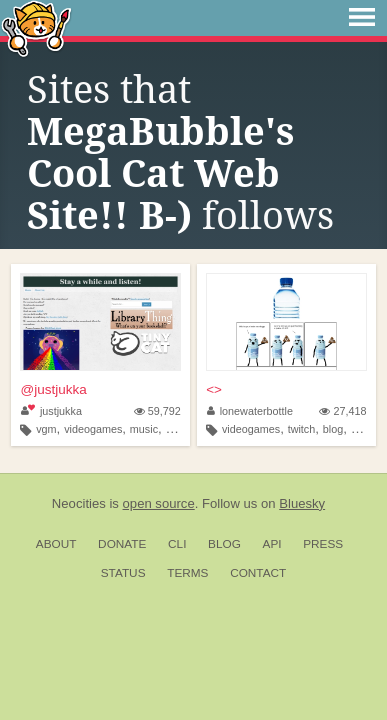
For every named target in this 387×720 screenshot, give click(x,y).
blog (333, 429)
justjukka (51, 411)
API (272, 544)
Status (123, 573)
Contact (258, 573)
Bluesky (302, 503)
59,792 (157, 411)
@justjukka (53, 389)
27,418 (342, 411)
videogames (93, 429)
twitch (302, 429)
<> (214, 389)
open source (159, 503)
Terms (187, 573)
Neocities (79, 503)
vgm (46, 429)
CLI (177, 544)
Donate (122, 544)
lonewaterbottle (250, 411)
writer (179, 429)
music (144, 429)
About (56, 544)
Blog (224, 544)
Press (323, 544)
